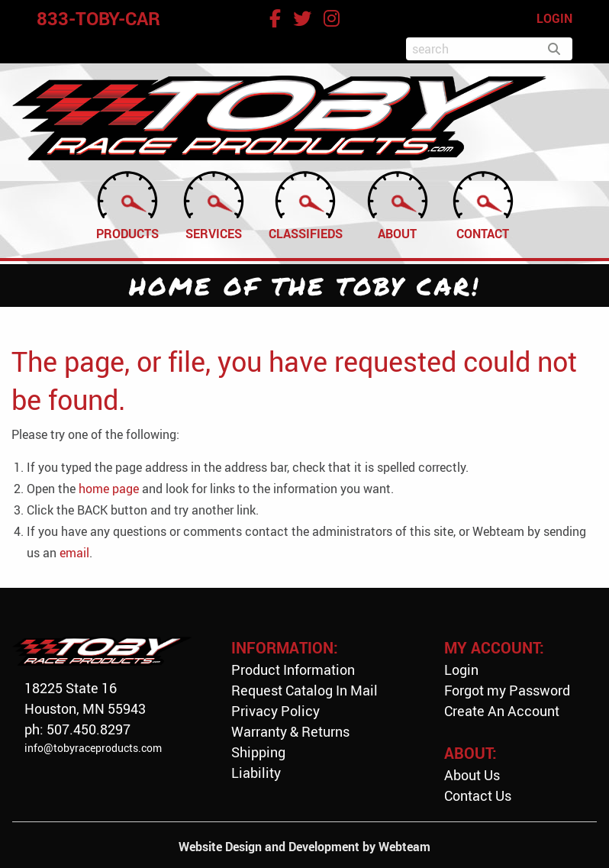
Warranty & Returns (290, 731)
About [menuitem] (398, 204)
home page (109, 489)
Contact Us (478, 795)
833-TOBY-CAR (98, 18)
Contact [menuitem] (483, 204)
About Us (472, 775)
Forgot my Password (507, 690)
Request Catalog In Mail (304, 690)
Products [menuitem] (127, 204)
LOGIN (554, 18)
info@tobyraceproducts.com (93, 748)
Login (461, 670)
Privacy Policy (275, 711)
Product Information (293, 670)
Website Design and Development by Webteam (304, 847)
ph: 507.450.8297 (77, 729)
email (74, 553)
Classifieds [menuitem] (306, 204)
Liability (256, 773)
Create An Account (502, 711)
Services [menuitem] (214, 204)
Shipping (258, 752)
